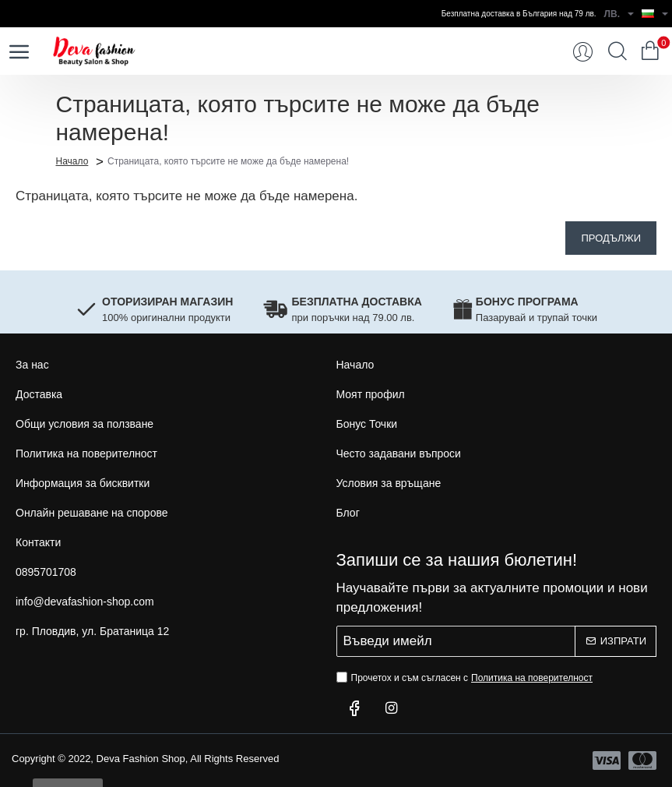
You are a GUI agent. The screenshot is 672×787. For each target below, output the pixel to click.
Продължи (611, 238)
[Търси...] (617, 51)
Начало (72, 161)
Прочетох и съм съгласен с (466, 678)
